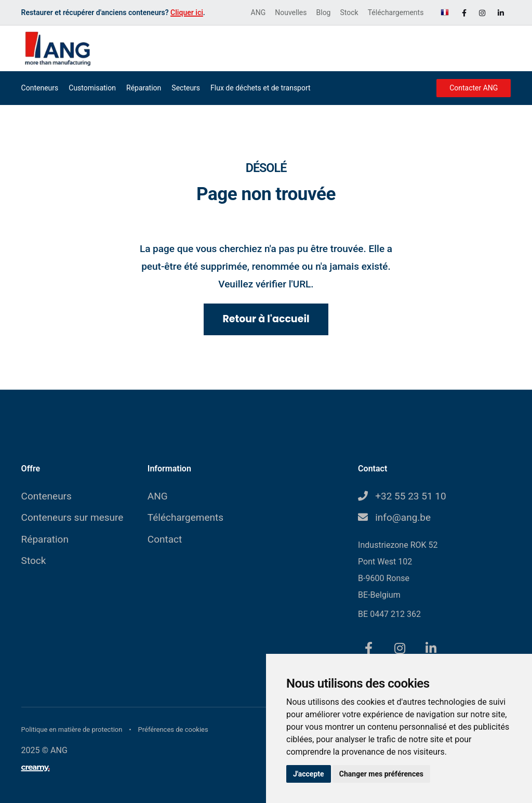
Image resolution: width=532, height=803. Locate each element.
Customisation (92, 88)
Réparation (144, 88)
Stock (349, 12)
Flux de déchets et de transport (261, 88)
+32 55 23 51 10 (410, 496)
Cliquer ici (187, 12)
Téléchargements (396, 12)
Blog (324, 12)
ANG (258, 12)
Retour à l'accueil (266, 319)
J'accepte (309, 774)
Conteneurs (40, 88)
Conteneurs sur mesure (72, 517)
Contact (165, 539)
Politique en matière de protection (73, 729)
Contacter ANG (474, 88)
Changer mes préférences (381, 774)
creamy (36, 767)
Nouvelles (291, 12)
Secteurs (186, 88)
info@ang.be (403, 517)
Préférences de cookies (173, 729)
